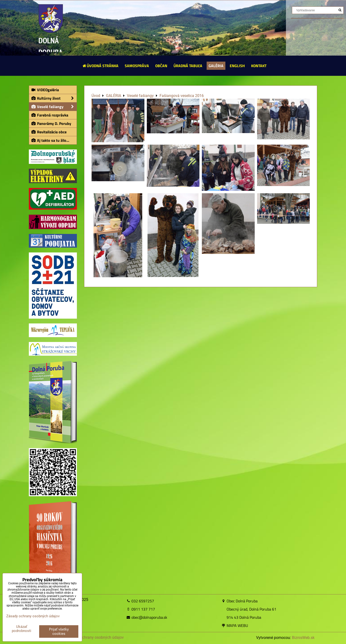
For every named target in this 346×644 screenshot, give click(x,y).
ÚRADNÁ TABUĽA (188, 66)
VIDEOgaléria (45, 90)
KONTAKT (259, 66)
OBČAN (161, 66)
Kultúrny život (54, 98)
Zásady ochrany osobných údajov (95, 637)
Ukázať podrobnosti (22, 629)
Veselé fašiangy (54, 107)
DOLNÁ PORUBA (51, 46)
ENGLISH (237, 66)
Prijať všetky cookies (59, 631)
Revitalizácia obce (49, 132)
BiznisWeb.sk (303, 638)
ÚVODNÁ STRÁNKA (100, 66)
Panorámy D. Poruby (51, 123)
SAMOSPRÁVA (137, 66)
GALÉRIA (216, 66)
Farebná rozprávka (50, 115)
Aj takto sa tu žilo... (50, 140)
